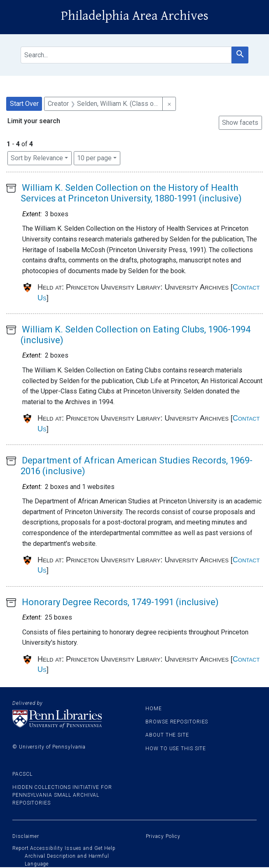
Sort (37, 158)
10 (94, 157)
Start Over (24, 104)
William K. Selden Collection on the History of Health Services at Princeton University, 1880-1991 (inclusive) (131, 193)
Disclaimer (26, 836)
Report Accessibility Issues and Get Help (64, 848)
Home (154, 709)
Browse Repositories (177, 722)
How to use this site (176, 749)
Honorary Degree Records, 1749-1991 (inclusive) (120, 602)
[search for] (126, 55)
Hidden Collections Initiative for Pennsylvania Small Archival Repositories (62, 795)
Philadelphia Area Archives (135, 16)
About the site (167, 735)
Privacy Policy (163, 836)
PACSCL (22, 774)
